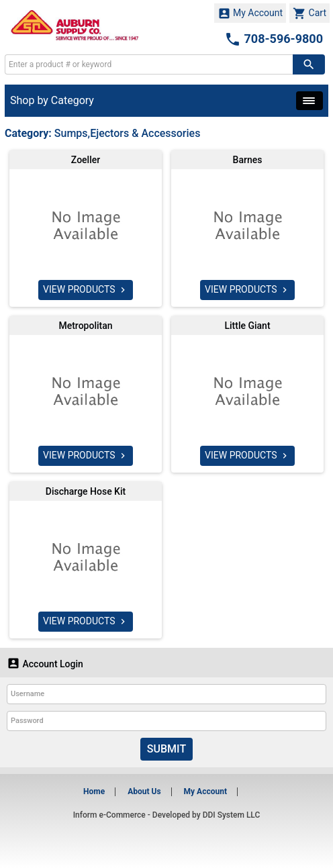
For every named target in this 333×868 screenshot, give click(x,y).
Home (94, 791)
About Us (144, 791)
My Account (250, 13)
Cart (310, 13)
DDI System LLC (232, 815)
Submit (166, 749)
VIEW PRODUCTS (86, 290)
